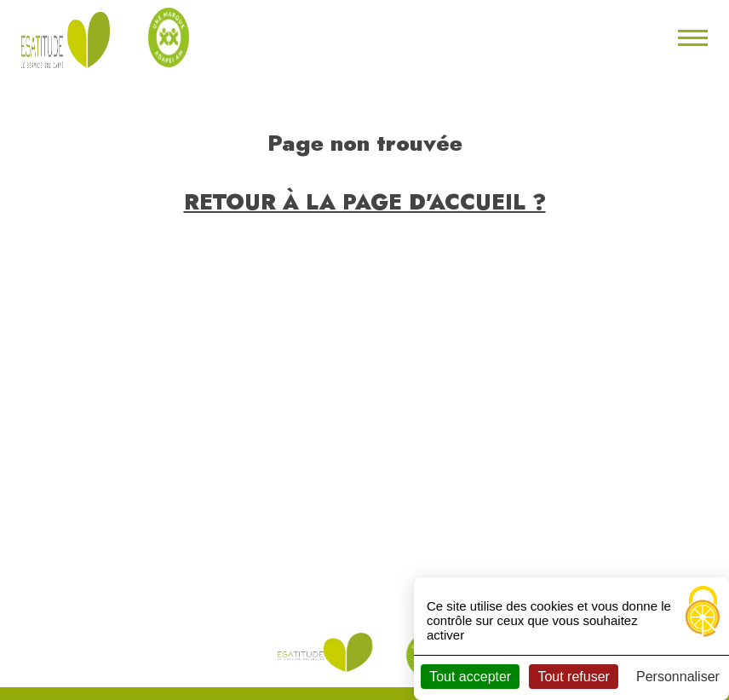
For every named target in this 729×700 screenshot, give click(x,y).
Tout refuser (573, 677)
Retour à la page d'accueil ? (365, 202)
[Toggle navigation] (690, 37)
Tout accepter (470, 677)
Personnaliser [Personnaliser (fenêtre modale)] (678, 677)
